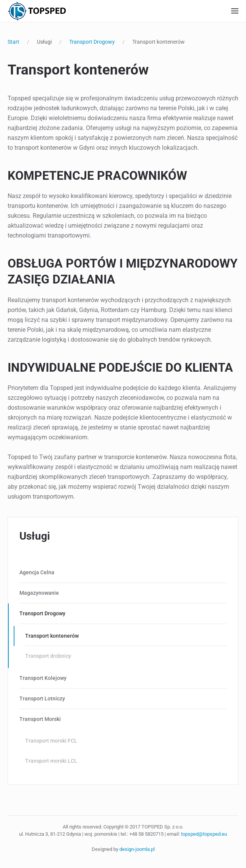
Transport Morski (40, 719)
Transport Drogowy (42, 613)
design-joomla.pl (137, 849)
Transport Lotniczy (42, 699)
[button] (235, 11)
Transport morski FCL (51, 741)
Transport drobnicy (48, 656)
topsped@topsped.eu (204, 834)
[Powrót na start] (37, 11)
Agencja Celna (37, 572)
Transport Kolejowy (43, 678)
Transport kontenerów (52, 636)
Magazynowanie (39, 593)
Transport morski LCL (51, 761)
